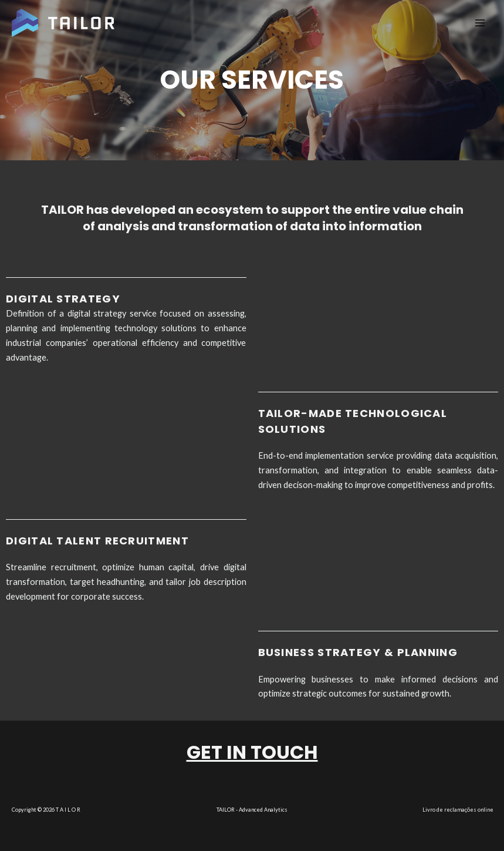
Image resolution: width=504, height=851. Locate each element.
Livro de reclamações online (458, 810)
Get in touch (252, 752)
